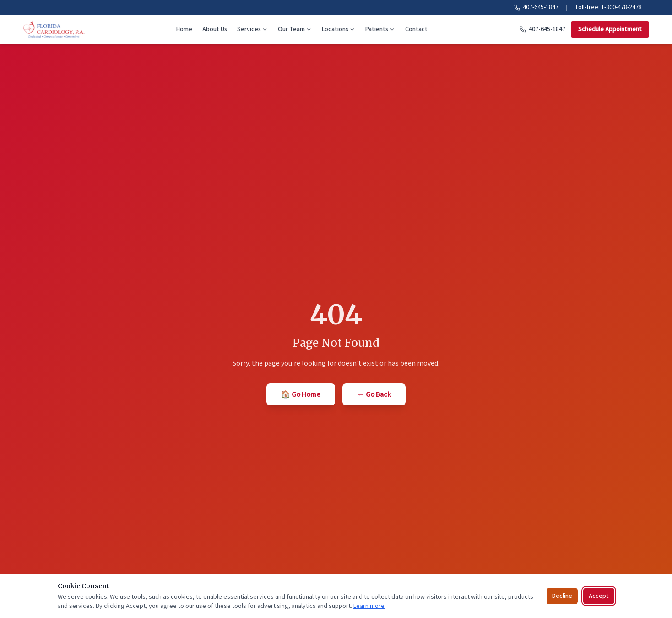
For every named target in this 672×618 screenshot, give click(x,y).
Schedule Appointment (610, 29)
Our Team (295, 29)
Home (184, 29)
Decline (562, 596)
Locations (339, 29)
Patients (380, 29)
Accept (599, 596)
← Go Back (374, 394)
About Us (215, 29)
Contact (416, 29)
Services (252, 29)
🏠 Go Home (301, 394)
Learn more (369, 606)
